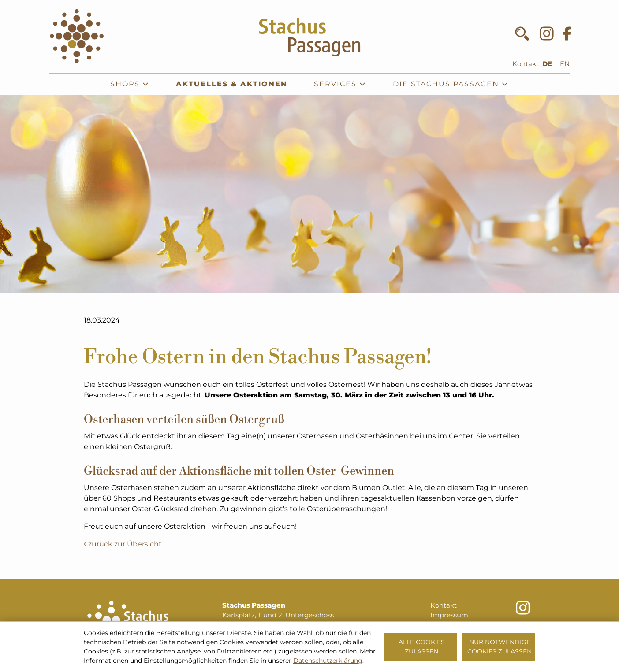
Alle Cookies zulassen (422, 647)
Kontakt (526, 64)
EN (565, 64)
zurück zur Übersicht (123, 544)
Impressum (449, 615)
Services (340, 84)
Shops (130, 84)
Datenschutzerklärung (328, 661)
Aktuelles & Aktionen (232, 84)
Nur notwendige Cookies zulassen (500, 647)
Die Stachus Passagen (451, 84)
